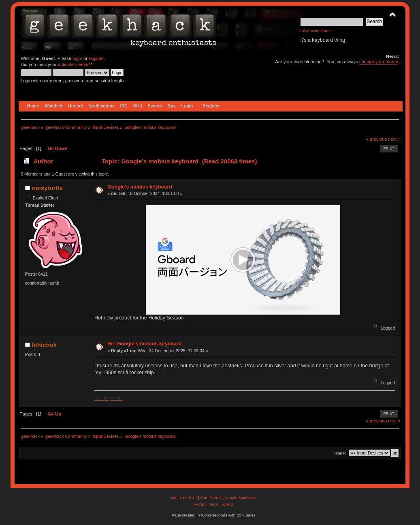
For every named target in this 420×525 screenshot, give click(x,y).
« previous (376, 139)
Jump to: (340, 453)
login (77, 58)
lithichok (45, 345)
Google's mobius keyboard (140, 187)
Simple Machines (241, 498)
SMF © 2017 (211, 498)
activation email (74, 64)
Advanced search (316, 31)
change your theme (379, 62)
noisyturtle (48, 188)
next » (394, 139)
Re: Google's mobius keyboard (144, 344)
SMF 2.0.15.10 (184, 498)
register (96, 58)
